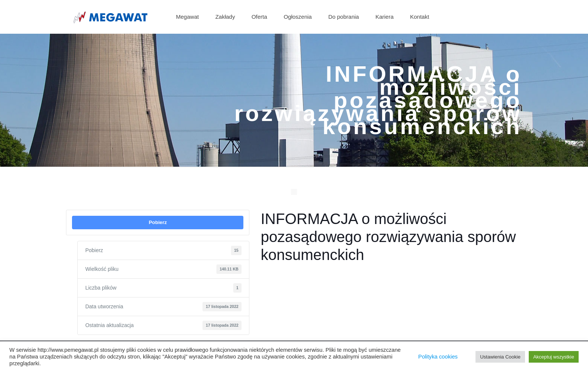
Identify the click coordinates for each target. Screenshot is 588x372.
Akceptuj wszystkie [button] (554, 357)
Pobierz (158, 222)
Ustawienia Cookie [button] (500, 357)
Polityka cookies (438, 357)
